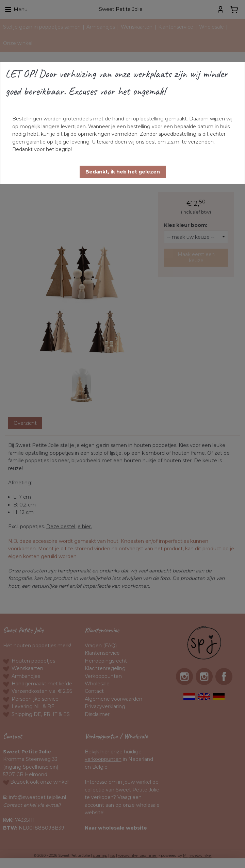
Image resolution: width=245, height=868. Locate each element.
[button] (123, 172)
